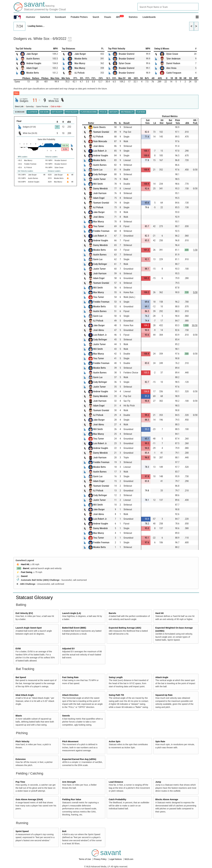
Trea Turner (99, 226)
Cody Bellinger (100, 174)
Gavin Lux (98, 170)
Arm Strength (69, 782)
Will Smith (98, 184)
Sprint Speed (22, 831)
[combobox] (168, 7)
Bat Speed (21, 677)
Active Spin (115, 741)
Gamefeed (45, 17)
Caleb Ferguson (174, 73)
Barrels (112, 613)
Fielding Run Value (72, 799)
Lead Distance (116, 782)
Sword (24, 576)
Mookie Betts (33, 73)
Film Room (141, 112)
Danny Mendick (100, 189)
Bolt (64, 831)
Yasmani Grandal (101, 132)
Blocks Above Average (167, 799)
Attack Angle (162, 677)
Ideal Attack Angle (25, 695)
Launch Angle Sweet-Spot (29, 628)
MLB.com (129, 859)
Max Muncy (80, 63)
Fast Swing (27, 572)
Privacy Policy (100, 859)
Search (96, 17)
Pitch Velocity (23, 741)
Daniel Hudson (173, 63)
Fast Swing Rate (70, 677)
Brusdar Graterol (127, 54)
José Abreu (99, 146)
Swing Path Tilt (116, 695)
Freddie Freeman (101, 231)
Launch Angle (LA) (71, 613)
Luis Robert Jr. (100, 151)
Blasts (19, 716)
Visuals (108, 17)
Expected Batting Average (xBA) (125, 628)
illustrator (31, 17)
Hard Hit (25, 564)
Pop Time (20, 782)
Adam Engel (32, 68)
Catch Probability (117, 799)
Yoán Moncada (100, 141)
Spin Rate (160, 741)
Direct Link (19, 107)
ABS (120, 17)
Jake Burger (32, 54)
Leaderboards (149, 17)
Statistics (133, 17)
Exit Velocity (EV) (24, 613)
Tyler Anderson (173, 59)
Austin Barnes (33, 59)
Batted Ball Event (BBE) (74, 628)
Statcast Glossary (34, 597)
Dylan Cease (125, 63)
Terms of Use (85, 859)
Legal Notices (116, 859)
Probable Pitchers (79, 17)
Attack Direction (70, 695)
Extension (21, 759)
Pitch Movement (70, 741)
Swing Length (116, 677)
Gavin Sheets (99, 127)
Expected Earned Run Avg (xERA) (79, 759)
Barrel (26, 568)
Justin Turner (99, 179)
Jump (158, 782)
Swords (66, 716)
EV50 (18, 649)
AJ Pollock (79, 73)
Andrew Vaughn (34, 63)
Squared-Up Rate (164, 695)
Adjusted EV (68, 649)
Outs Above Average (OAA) (29, 799)
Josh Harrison (100, 193)
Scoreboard (60, 17)
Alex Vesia (171, 68)
